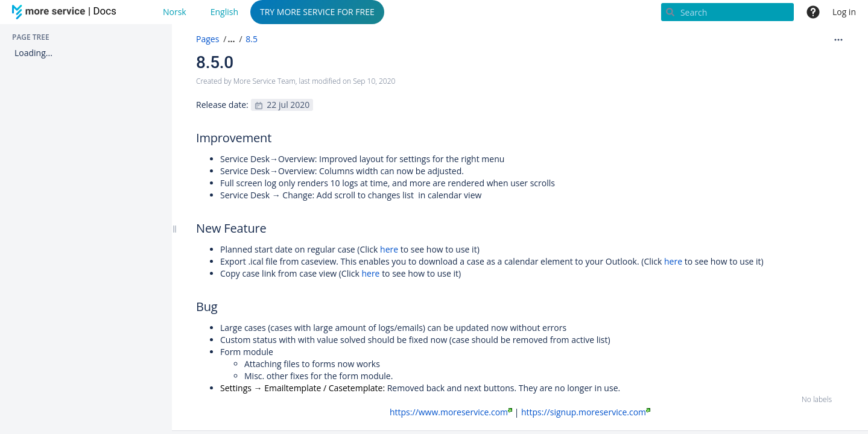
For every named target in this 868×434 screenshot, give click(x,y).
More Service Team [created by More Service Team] (265, 81)
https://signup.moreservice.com (586, 412)
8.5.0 (215, 62)
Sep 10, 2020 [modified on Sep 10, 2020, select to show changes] (374, 81)
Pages (207, 39)
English (224, 12)
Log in (844, 12)
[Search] (727, 12)
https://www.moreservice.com (451, 412)
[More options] (838, 39)
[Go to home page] (66, 12)
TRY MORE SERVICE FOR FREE (317, 12)
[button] (230, 39)
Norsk (175, 12)
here (390, 249)
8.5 (252, 39)
